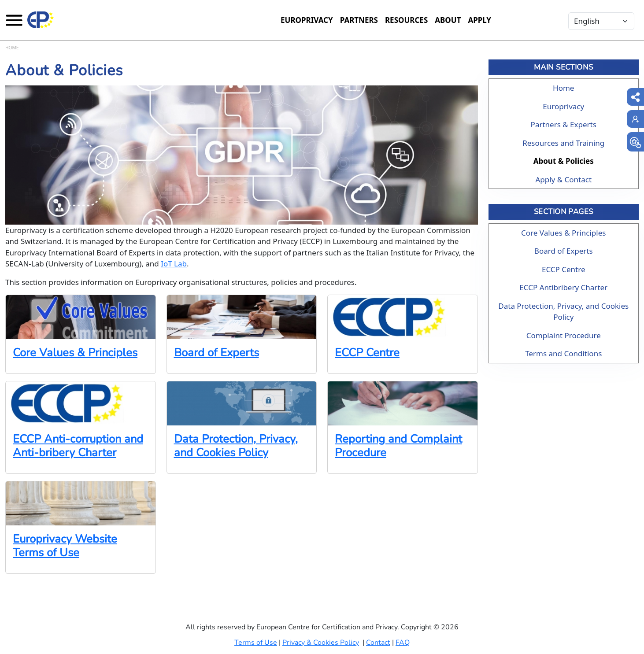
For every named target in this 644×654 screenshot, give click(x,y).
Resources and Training (563, 143)
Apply (479, 20)
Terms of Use (256, 643)
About (448, 20)
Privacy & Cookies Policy (321, 643)
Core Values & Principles (75, 353)
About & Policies (564, 161)
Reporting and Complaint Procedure (398, 446)
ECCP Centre (367, 353)
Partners (359, 20)
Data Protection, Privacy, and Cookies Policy (236, 446)
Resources (406, 20)
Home (12, 48)
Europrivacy (307, 20)
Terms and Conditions (563, 353)
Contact (378, 643)
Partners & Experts (564, 124)
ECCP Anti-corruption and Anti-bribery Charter (78, 446)
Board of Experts (217, 353)
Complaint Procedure (564, 335)
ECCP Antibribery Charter (563, 287)
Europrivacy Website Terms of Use (65, 546)
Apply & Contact (563, 179)
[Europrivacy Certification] (41, 20)
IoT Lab (174, 264)
